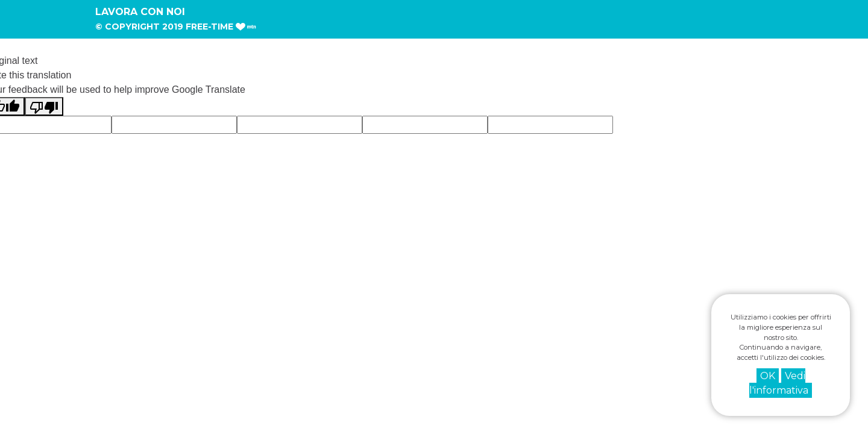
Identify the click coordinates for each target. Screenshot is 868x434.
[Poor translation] (44, 106)
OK (768, 376)
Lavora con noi (140, 12)
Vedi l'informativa (779, 383)
